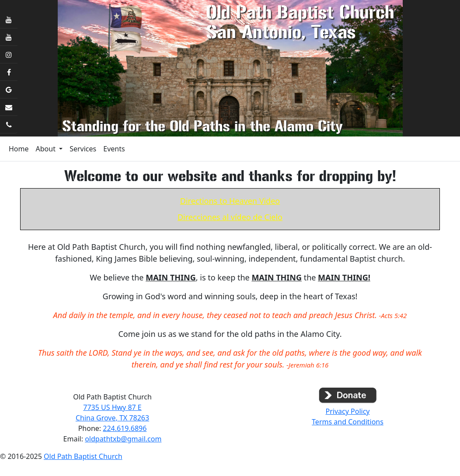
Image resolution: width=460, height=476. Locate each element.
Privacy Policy (348, 411)
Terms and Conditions (348, 422)
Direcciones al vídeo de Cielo (230, 217)
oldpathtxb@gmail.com (123, 439)
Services (83, 149)
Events (114, 149)
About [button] (47, 149)
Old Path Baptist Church (83, 456)
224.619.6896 (125, 428)
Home (19, 149)
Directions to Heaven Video (230, 201)
